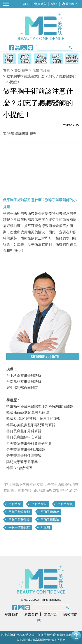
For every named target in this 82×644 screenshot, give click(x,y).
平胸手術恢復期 (19, 512)
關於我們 (12, 614)
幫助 (54, 4)
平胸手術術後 (50, 512)
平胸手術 (15, 504)
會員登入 (40, 4)
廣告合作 (31, 614)
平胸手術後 (65, 504)
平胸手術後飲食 (19, 520)
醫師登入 (70, 4)
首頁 (7, 70)
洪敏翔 (45, 527)
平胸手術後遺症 (19, 527)
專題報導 (21, 70)
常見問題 (51, 614)
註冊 (26, 4)
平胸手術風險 (50, 520)
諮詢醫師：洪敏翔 (45, 357)
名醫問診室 (41, 70)
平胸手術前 (39, 504)
